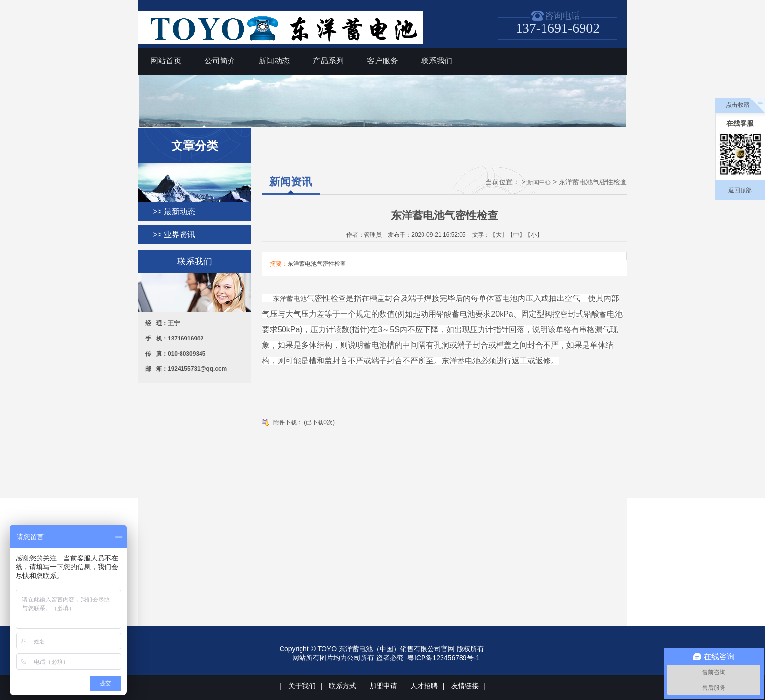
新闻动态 (274, 61)
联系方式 (342, 686)
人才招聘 (424, 686)
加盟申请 (383, 686)
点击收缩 (738, 105)
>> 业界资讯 (174, 234)
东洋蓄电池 (290, 299)
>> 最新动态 (174, 211)
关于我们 (302, 686)
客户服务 (382, 61)
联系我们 (437, 61)
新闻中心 (539, 182)
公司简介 (220, 61)
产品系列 (328, 61)
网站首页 (166, 61)
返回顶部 (740, 190)
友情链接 (465, 686)
